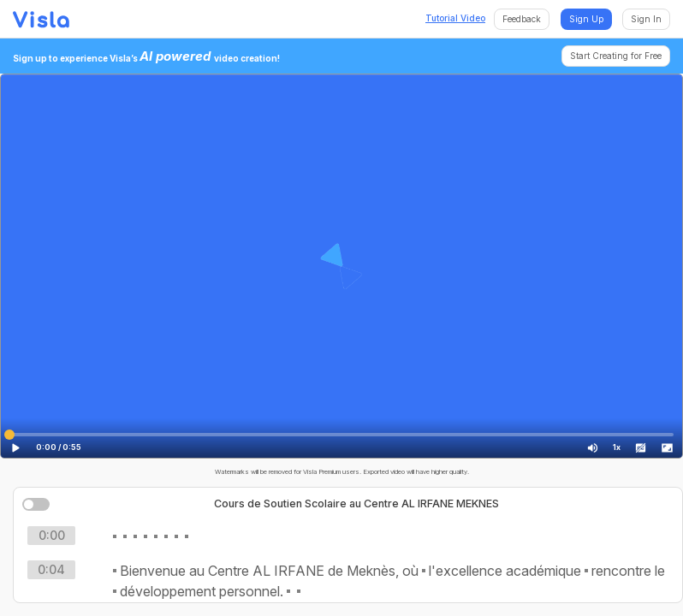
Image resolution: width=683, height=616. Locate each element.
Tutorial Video (455, 18)
